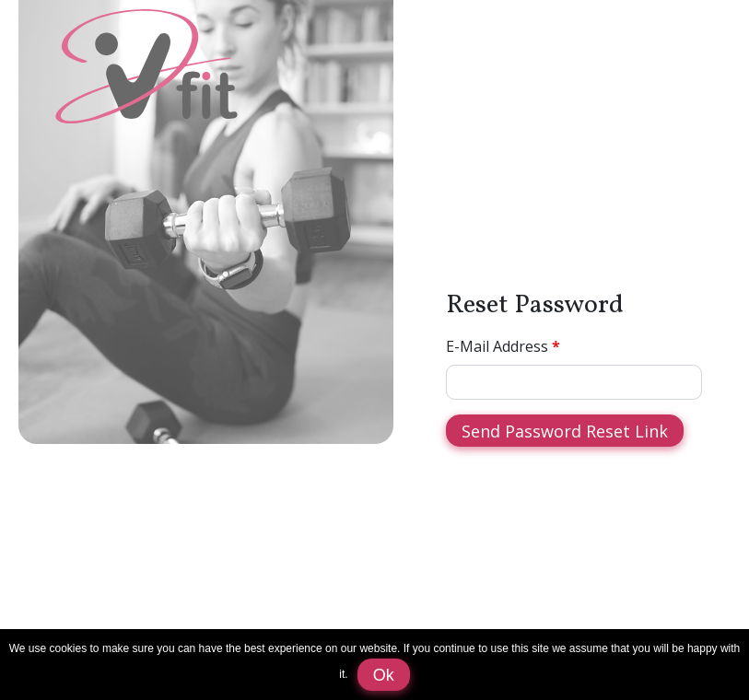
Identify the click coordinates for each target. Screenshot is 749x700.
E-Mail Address (497, 346)
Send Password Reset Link (565, 431)
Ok (384, 675)
